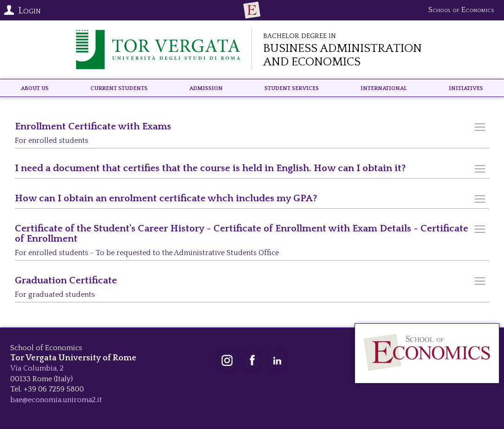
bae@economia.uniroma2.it (56, 400)
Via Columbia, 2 (37, 368)
